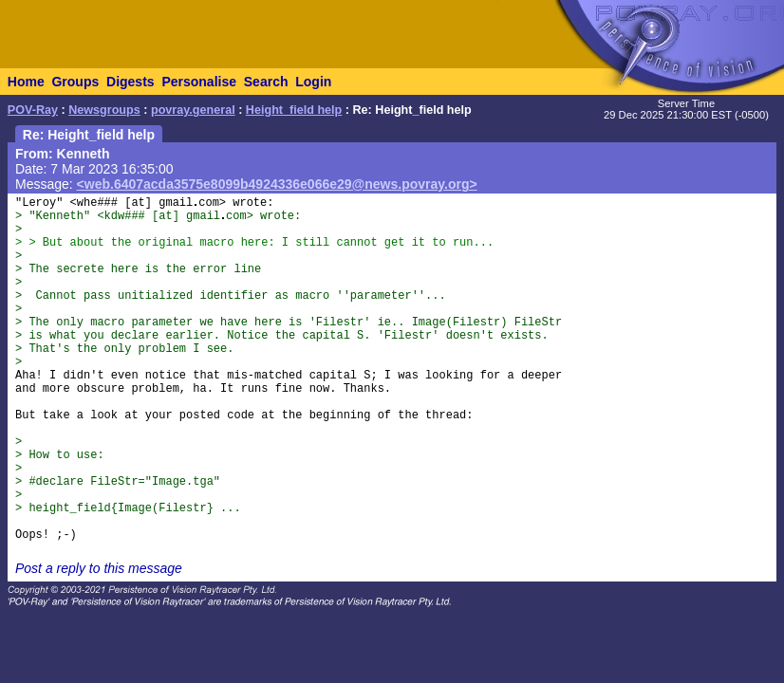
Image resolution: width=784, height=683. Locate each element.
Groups (75, 82)
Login (313, 82)
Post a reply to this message (99, 568)
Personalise (199, 82)
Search (266, 82)
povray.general (193, 110)
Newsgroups (104, 110)
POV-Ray (33, 110)
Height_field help (294, 110)
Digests (131, 82)
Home (26, 82)
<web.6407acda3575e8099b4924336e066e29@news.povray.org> (277, 184)
